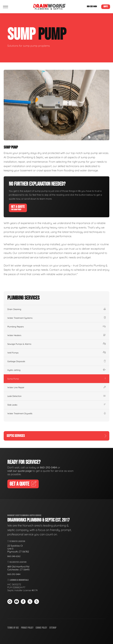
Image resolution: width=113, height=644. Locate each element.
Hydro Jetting (56, 370)
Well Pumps (56, 353)
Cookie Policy (41, 628)
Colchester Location (17, 562)
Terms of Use (13, 628)
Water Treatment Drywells (56, 413)
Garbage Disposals (56, 361)
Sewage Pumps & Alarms (56, 344)
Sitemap (53, 628)
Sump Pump (56, 379)
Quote (106, 7)
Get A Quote (18, 208)
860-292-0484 (92, 7)
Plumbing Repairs (56, 327)
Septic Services (56, 436)
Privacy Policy (27, 628)
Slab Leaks (56, 405)
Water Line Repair (56, 387)
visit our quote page (20, 471)
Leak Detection (56, 396)
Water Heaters (56, 335)
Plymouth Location (16, 541)
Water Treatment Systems (56, 318)
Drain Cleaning (56, 309)
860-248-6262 (14, 556)
